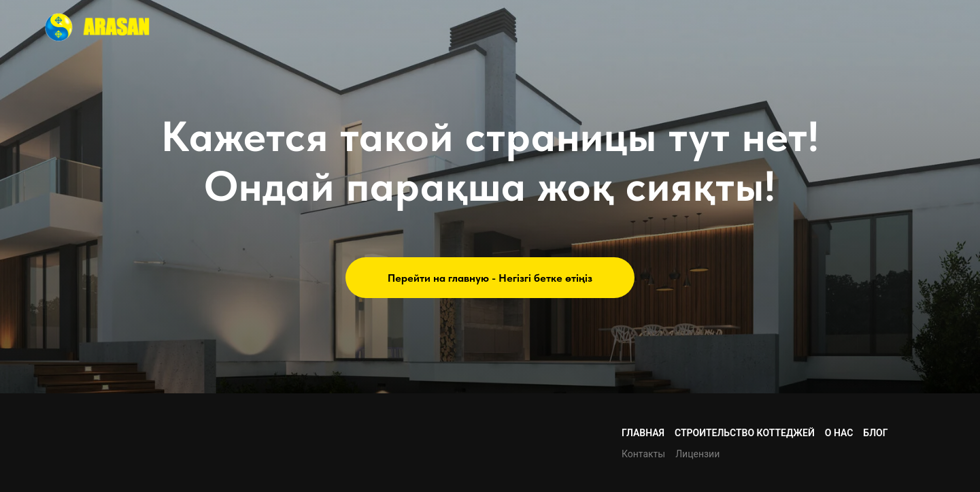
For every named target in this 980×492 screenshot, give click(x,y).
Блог (875, 433)
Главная (643, 433)
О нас (839, 433)
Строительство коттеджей (745, 433)
